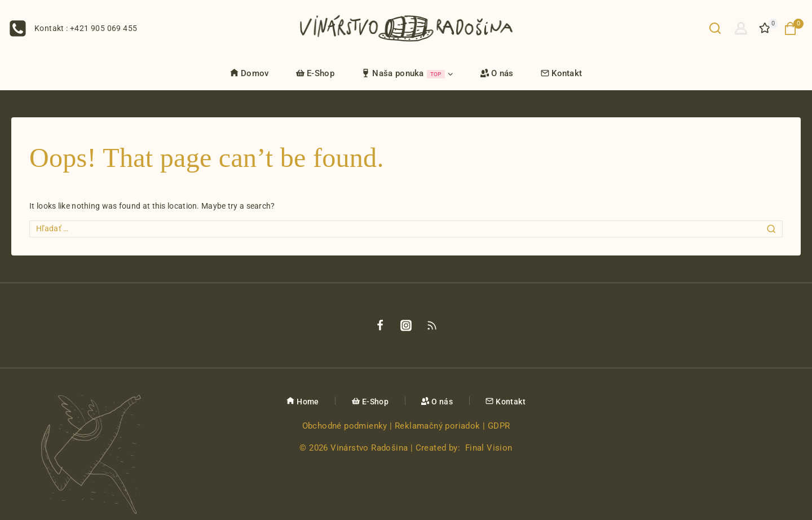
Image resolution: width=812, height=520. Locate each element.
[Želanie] (766, 28)
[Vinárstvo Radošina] (406, 28)
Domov (250, 73)
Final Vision (489, 448)
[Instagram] (406, 325)
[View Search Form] (715, 28)
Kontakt (562, 73)
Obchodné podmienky (345, 426)
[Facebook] (380, 325)
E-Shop (315, 73)
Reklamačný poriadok (438, 426)
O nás (497, 73)
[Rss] (432, 325)
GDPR (499, 426)
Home (303, 402)
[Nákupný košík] (794, 28)
